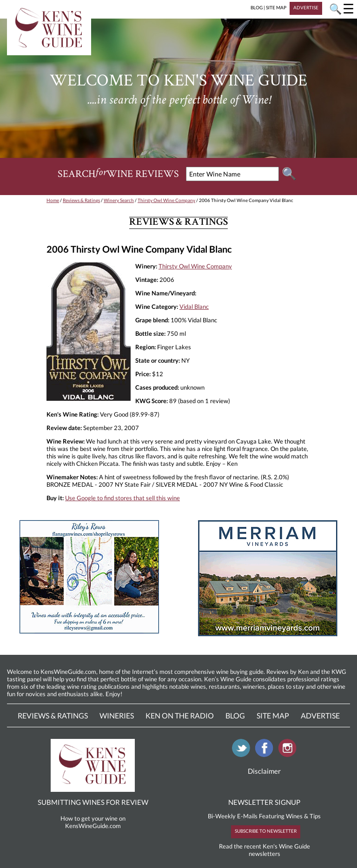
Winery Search (119, 200)
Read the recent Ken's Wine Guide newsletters (264, 850)
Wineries (117, 715)
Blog (235, 715)
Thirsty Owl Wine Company (166, 200)
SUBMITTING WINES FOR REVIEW (93, 802)
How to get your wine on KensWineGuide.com (93, 822)
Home (53, 200)
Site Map (273, 715)
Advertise (320, 715)
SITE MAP (276, 7)
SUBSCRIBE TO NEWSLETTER (266, 831)
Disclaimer (264, 771)
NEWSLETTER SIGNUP (264, 802)
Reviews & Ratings (81, 200)
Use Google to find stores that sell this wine (122, 498)
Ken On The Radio (180, 715)
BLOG (257, 7)
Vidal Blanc (194, 307)
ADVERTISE (306, 7)
